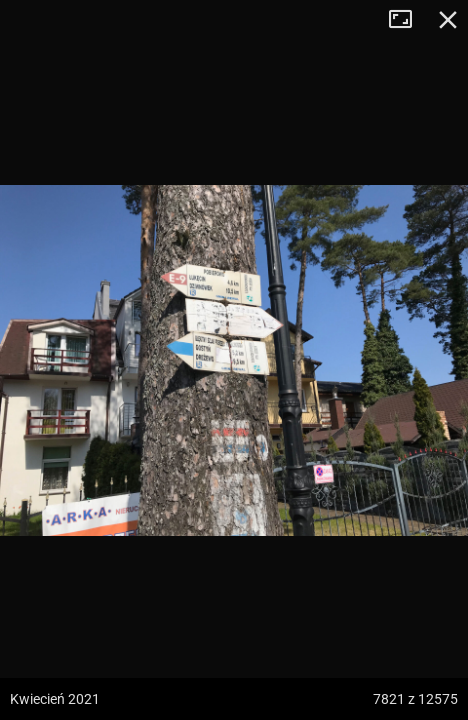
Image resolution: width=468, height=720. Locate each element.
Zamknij (448, 20)
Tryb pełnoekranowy (408, 20)
